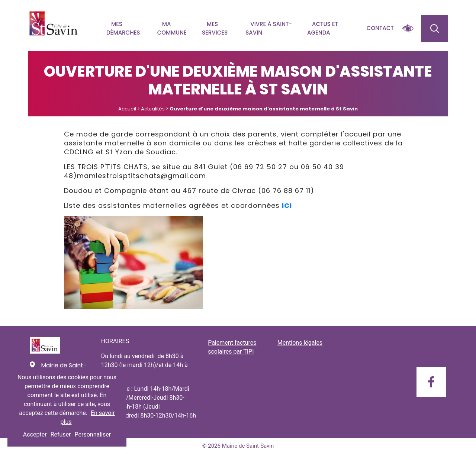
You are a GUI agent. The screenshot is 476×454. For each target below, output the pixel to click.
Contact (380, 28)
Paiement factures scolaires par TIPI (232, 347)
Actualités (153, 109)
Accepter (35, 434)
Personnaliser (93, 434)
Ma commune (172, 28)
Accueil (127, 109)
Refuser (61, 434)
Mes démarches (123, 28)
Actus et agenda (323, 28)
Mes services (215, 28)
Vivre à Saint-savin (269, 28)
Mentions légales (300, 343)
